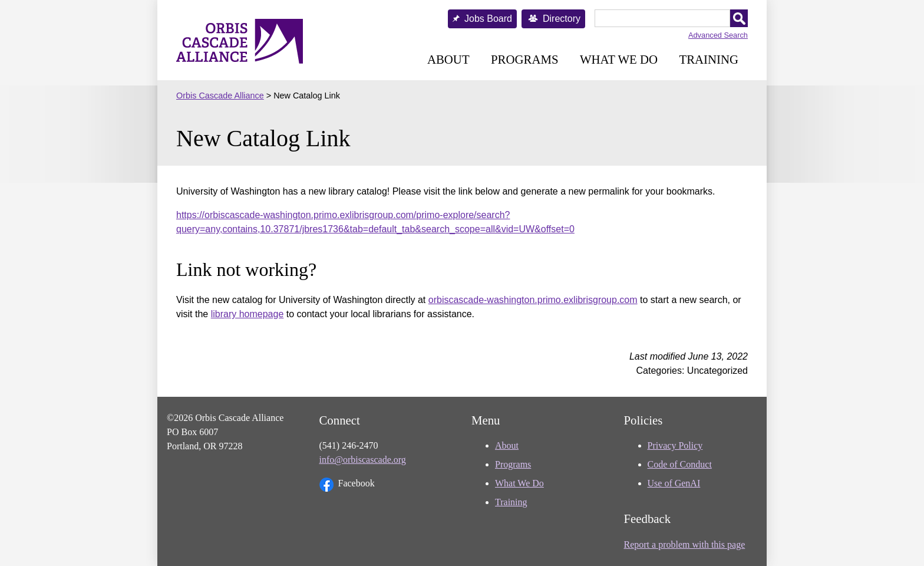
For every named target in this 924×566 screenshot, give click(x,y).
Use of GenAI (674, 483)
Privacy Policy (675, 445)
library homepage (247, 314)
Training (709, 59)
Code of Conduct (680, 464)
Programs (524, 59)
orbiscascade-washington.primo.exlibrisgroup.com (533, 300)
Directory (562, 19)
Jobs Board (488, 19)
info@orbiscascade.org (363, 460)
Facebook (347, 485)
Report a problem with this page (685, 544)
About (448, 59)
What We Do (619, 59)
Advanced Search (718, 35)
